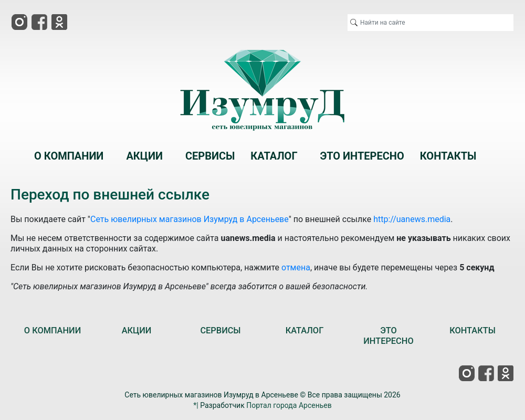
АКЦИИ (137, 330)
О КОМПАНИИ (52, 330)
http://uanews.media (412, 219)
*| (196, 405)
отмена (296, 267)
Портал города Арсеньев (289, 405)
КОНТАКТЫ (472, 330)
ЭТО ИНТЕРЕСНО (388, 336)
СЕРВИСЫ (220, 330)
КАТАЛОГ (305, 330)
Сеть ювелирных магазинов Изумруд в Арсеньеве (190, 219)
